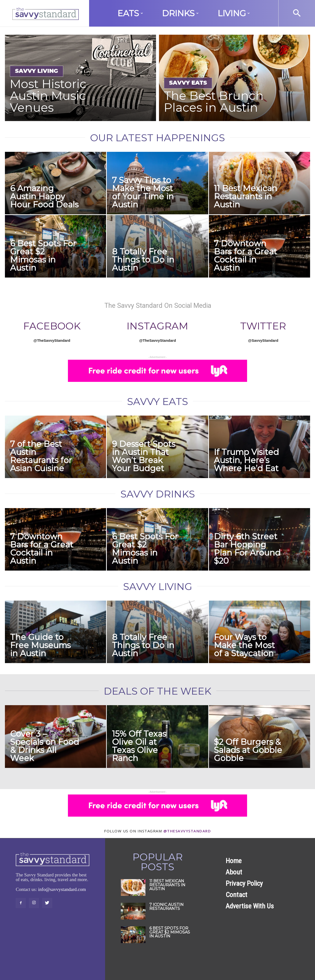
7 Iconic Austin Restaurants (166, 907)
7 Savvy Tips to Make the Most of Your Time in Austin (143, 192)
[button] (297, 13)
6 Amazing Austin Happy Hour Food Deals (44, 196)
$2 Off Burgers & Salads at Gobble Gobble (248, 750)
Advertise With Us (250, 906)
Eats (130, 13)
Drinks (180, 13)
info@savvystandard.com (62, 889)
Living (234, 13)
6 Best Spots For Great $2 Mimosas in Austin (43, 256)
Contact (236, 895)
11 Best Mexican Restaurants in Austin (245, 196)
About (234, 872)
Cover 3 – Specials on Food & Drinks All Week (45, 746)
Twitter (263, 326)
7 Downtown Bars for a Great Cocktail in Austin (245, 256)
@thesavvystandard (187, 831)
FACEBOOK (52, 326)
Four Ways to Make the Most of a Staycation (244, 645)
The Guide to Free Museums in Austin (40, 645)
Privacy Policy (244, 883)
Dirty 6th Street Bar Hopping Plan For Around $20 (247, 549)
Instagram (157, 326)
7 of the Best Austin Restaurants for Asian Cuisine (41, 456)
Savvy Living (37, 71)
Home (234, 861)
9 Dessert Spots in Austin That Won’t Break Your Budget (144, 456)
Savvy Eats (188, 83)
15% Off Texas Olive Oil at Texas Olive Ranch (139, 746)
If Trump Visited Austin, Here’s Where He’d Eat (246, 460)
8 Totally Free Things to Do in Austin (143, 260)
